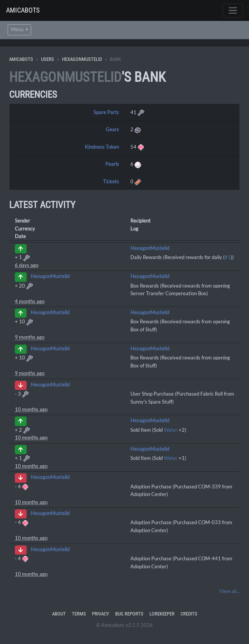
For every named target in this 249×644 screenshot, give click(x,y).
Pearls (112, 164)
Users (48, 59)
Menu (19, 29)
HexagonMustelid (82, 59)
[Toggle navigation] (233, 10)
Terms (79, 614)
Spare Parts (106, 112)
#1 (228, 257)
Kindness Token (102, 147)
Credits (189, 614)
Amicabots (23, 10)
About (59, 614)
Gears (112, 129)
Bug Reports (129, 614)
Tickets (111, 181)
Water (171, 430)
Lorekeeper (162, 614)
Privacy (101, 614)
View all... (230, 591)
